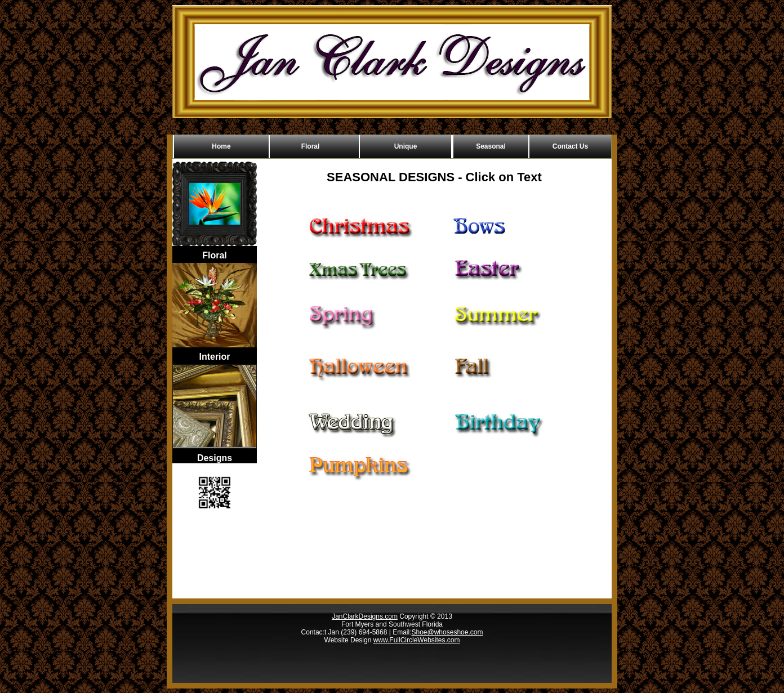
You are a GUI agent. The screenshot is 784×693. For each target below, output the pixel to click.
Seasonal (491, 146)
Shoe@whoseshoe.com (447, 632)
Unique (406, 146)
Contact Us (570, 146)
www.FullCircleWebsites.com (417, 640)
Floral (311, 146)
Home (221, 146)
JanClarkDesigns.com (365, 616)
